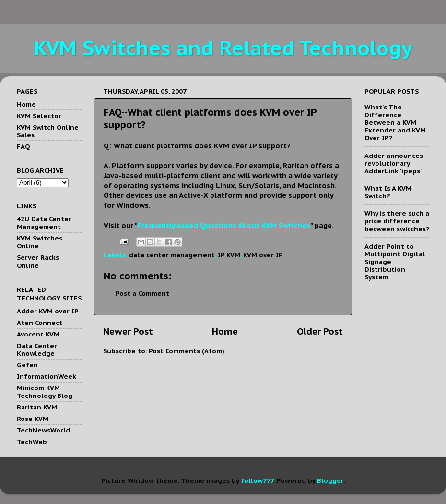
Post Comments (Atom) (187, 351)
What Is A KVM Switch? (388, 192)
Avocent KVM (38, 334)
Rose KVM (33, 419)
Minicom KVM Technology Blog (45, 392)
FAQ (23, 146)
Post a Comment (142, 293)
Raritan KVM (37, 407)
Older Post (320, 331)
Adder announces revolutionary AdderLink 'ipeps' (394, 163)
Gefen (27, 365)
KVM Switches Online (40, 242)
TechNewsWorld (43, 430)
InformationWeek (47, 376)
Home (225, 331)
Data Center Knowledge (37, 349)
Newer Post (128, 331)
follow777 (257, 480)
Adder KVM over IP (48, 311)
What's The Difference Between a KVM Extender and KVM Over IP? (395, 123)
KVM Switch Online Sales (48, 131)
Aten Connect (40, 323)
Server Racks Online (38, 261)
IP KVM (229, 255)
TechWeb (32, 442)
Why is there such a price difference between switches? (397, 221)
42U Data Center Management (44, 223)
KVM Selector (39, 116)
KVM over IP (263, 255)
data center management (172, 255)
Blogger (330, 480)
